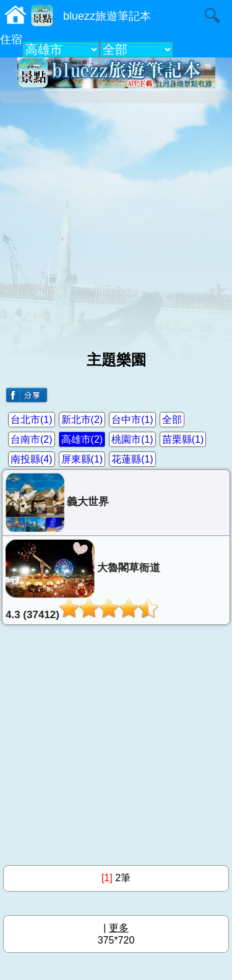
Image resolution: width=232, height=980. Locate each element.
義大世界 (57, 503)
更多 (119, 928)
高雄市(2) (82, 439)
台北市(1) (32, 420)
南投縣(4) (32, 459)
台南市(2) (32, 439)
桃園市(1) (132, 439)
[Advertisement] (116, 222)
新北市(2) (82, 420)
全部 (172, 420)
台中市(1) (132, 420)
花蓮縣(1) (132, 459)
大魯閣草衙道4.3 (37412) (83, 580)
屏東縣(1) (82, 459)
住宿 (11, 40)
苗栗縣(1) (183, 439)
